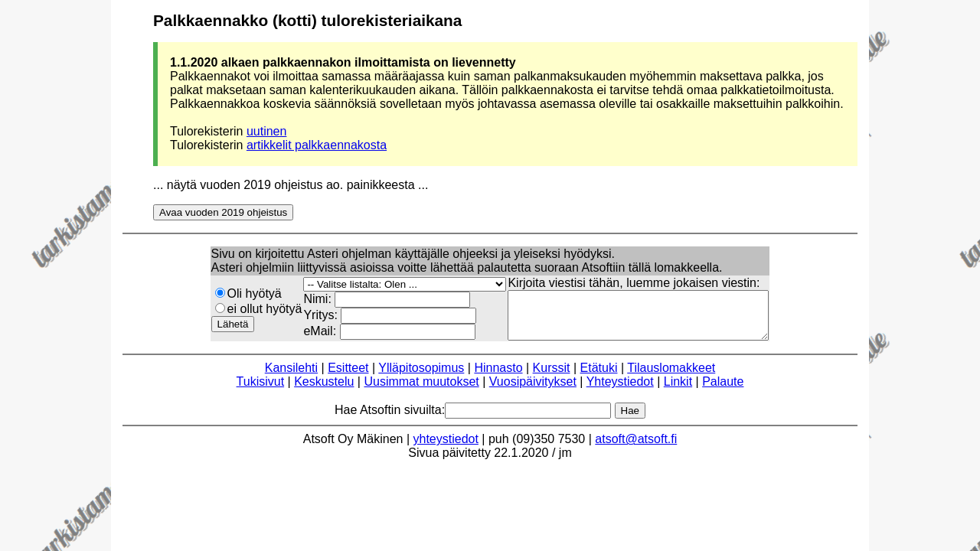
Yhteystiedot (620, 391)
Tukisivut (261, 391)
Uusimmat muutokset (421, 391)
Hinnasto (498, 377)
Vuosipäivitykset (533, 391)
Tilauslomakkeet (671, 377)
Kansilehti (291, 377)
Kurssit (552, 377)
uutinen (267, 131)
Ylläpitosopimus (421, 377)
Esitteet (348, 377)
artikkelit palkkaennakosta (317, 145)
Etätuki (599, 377)
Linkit (678, 391)
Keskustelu (324, 391)
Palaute (723, 391)
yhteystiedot (446, 448)
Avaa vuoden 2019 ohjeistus (223, 212)
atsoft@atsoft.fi (636, 448)
